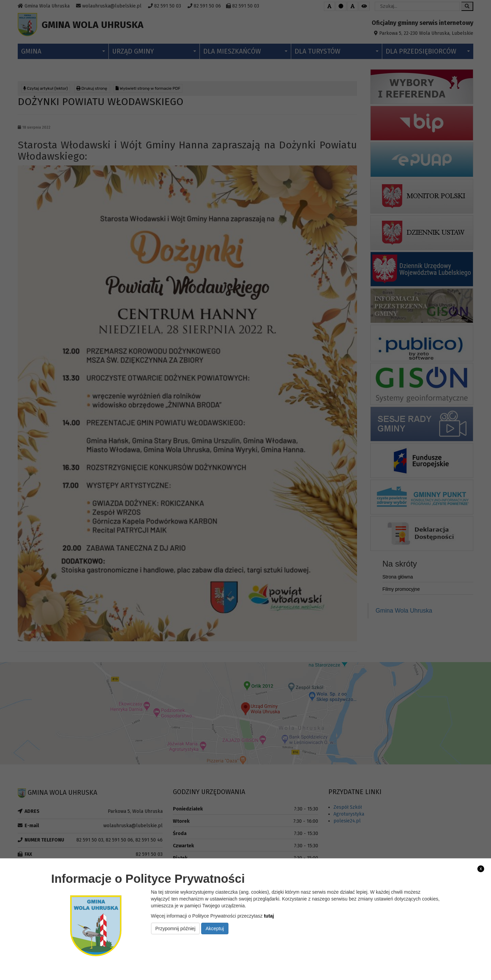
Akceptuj (215, 928)
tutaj (269, 916)
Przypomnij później (176, 928)
